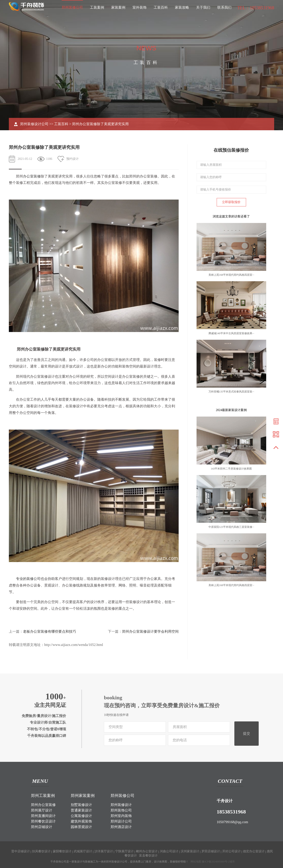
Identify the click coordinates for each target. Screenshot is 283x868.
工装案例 (97, 7)
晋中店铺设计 (21, 851)
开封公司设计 (231, 851)
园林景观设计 (81, 827)
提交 (247, 733)
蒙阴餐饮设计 (62, 851)
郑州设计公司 (121, 821)
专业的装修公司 (28, 579)
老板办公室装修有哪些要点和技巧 (50, 631)
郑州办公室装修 (43, 805)
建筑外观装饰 (81, 821)
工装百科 (161, 7)
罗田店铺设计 (211, 851)
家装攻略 (182, 7)
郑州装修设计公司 (34, 124)
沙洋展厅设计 (104, 851)
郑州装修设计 (121, 805)
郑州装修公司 (72, 7)
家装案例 (118, 7)
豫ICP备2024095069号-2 (216, 862)
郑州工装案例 (43, 796)
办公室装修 (32, 176)
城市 (232, 862)
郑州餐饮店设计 (43, 821)
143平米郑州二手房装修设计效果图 (231, 469)
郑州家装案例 (83, 796)
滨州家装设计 (190, 851)
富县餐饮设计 (148, 856)
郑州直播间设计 (43, 816)
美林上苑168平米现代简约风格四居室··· (231, 275)
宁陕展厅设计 (124, 851)
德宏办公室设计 (254, 851)
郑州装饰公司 (121, 810)
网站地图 (196, 862)
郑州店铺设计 (42, 827)
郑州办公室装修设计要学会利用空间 (150, 631)
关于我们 (203, 7)
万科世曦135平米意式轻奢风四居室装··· (231, 392)
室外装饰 (140, 7)
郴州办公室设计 (147, 851)
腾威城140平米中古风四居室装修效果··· (231, 333)
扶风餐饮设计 (41, 851)
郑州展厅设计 (42, 810)
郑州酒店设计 (121, 827)
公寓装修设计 (81, 816)
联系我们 (224, 7)
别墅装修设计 (81, 805)
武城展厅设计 (83, 851)
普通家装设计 (81, 810)
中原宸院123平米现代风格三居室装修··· (231, 527)
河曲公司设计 (169, 851)
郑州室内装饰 (121, 816)
